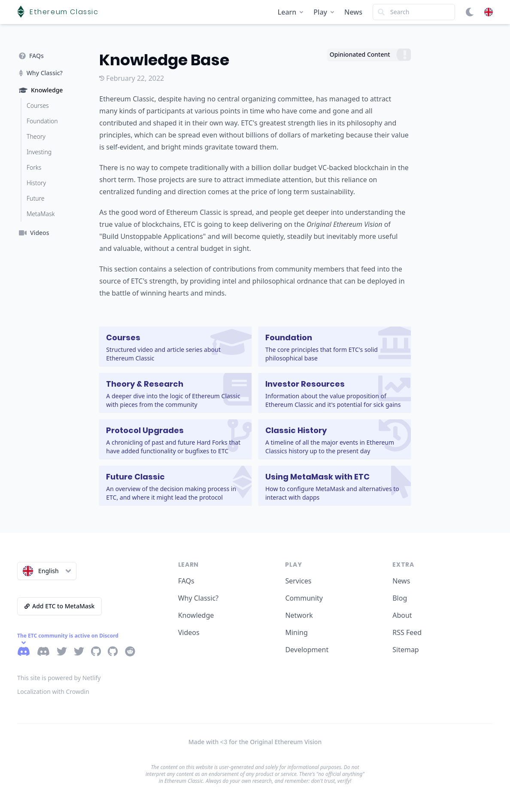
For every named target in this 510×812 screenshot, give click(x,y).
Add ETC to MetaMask (59, 606)
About (402, 615)
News (353, 12)
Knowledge (196, 615)
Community (304, 598)
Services (298, 581)
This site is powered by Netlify (59, 678)
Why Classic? (198, 598)
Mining (296, 632)
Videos (189, 632)
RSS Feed (407, 632)
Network (299, 615)
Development (307, 650)
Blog (400, 598)
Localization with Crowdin (53, 691)
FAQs (186, 581)
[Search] (414, 12)
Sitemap (406, 650)
